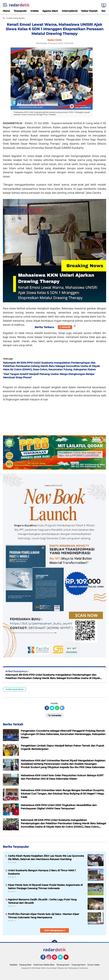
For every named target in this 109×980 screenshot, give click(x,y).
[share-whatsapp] (57, 708)
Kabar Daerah (90, 11)
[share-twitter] (52, 708)
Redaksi (14, 965)
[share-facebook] (47, 708)
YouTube (68, 959)
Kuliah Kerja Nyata (14, 689)
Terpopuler (20, 11)
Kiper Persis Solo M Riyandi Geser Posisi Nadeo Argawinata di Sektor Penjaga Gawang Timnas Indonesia (45, 887)
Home (6, 11)
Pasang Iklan (25, 965)
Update (65, 327)
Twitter (62, 959)
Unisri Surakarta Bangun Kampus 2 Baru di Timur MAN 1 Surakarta (42, 872)
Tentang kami (63, 965)
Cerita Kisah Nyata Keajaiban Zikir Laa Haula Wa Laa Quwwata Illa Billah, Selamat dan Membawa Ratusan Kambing (46, 857)
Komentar (55, 715)
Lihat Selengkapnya (55, 930)
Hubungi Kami (78, 965)
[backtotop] (54, 943)
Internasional (70, 11)
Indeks (35, 11)
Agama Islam (50, 11)
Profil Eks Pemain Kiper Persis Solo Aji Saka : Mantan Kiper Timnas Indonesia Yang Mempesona (44, 916)
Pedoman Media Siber (44, 965)
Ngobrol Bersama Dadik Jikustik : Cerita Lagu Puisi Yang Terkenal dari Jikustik (42, 901)
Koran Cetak (93, 965)
